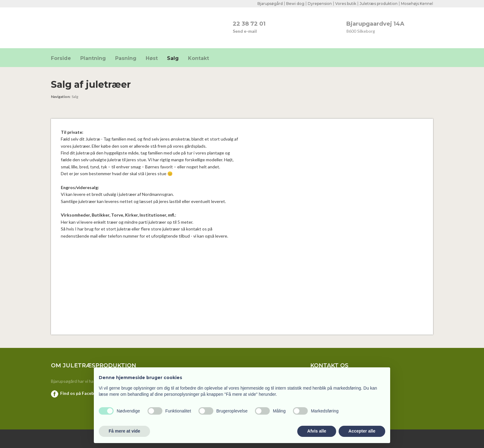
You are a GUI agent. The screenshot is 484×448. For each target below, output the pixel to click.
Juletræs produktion (379, 4)
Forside (61, 58)
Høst (152, 58)
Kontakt (198, 58)
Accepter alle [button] (362, 431)
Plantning (93, 58)
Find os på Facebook (81, 393)
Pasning (126, 58)
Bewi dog (295, 4)
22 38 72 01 (249, 24)
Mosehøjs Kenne (417, 4)
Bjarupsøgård (270, 4)
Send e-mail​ (245, 31)
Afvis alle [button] (317, 431)
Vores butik (346, 4)
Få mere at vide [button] (124, 431)
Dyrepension (320, 4)
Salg (173, 58)
